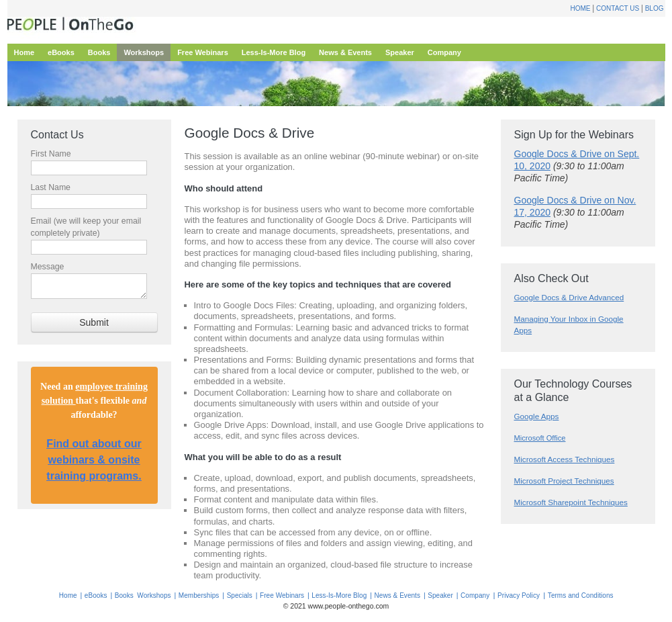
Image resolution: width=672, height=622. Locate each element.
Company (475, 595)
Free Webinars (282, 595)
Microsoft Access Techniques (565, 459)
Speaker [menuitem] (400, 52)
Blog (655, 8)
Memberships (199, 595)
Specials (240, 595)
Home (581, 8)
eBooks (96, 595)
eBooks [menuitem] (61, 52)
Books (124, 595)
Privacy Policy (519, 595)
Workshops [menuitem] (144, 52)
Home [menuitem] (25, 52)
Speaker (440, 595)
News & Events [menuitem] (345, 52)
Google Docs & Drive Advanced (569, 297)
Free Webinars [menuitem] (203, 52)
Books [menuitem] (99, 52)
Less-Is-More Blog (339, 595)
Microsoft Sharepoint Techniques (571, 502)
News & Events (397, 595)
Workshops (154, 595)
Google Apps (537, 416)
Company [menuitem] (444, 52)
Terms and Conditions (581, 595)
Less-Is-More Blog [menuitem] (274, 52)
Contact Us (618, 8)
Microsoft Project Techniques (564, 481)
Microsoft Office (540, 438)
